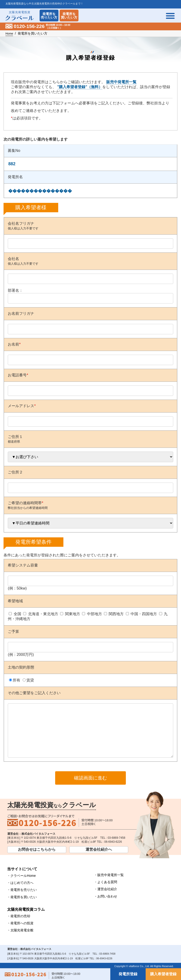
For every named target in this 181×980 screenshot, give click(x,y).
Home (9, 34)
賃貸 (30, 680)
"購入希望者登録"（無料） (80, 87)
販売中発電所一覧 (121, 82)
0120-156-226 (47, 833)
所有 (16, 680)
